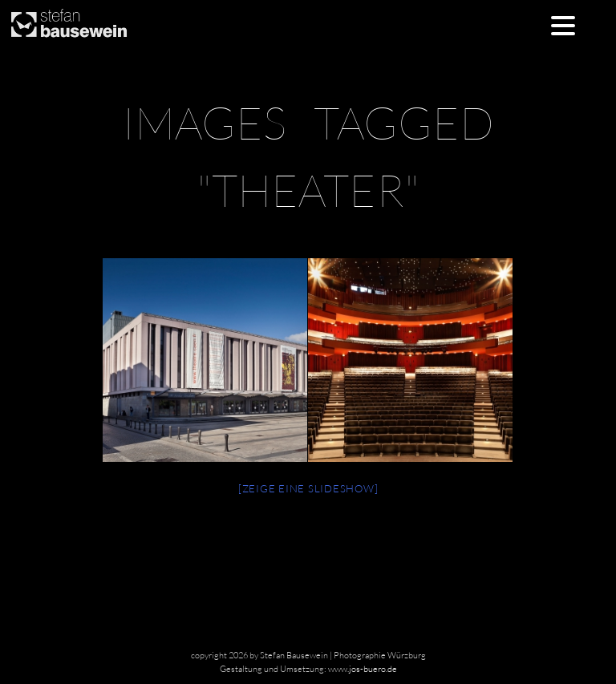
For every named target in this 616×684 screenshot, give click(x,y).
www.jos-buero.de (363, 669)
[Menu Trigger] (563, 24)
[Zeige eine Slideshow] (308, 488)
